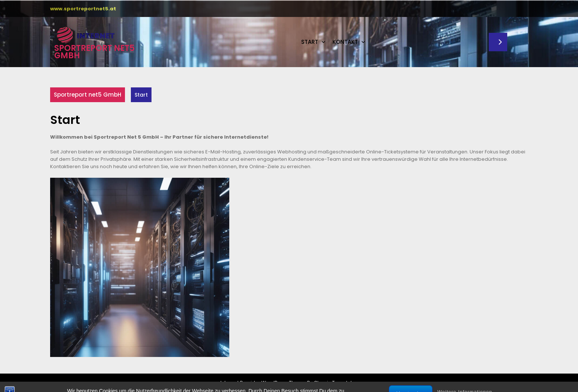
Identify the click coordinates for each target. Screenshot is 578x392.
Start (310, 42)
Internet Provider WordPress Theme (263, 383)
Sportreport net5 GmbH (94, 52)
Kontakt (345, 42)
